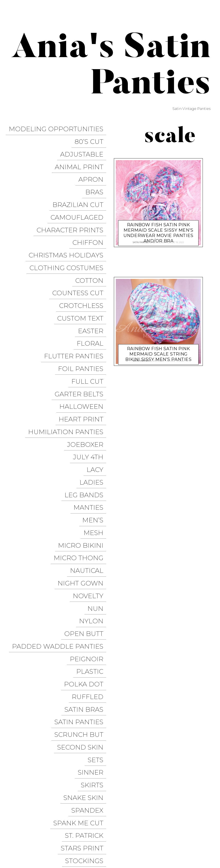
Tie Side (93, 709)
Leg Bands (87, 395)
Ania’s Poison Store (154, 816)
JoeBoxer (88, 358)
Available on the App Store (183, 855)
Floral (93, 284)
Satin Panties (82, 561)
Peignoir (89, 515)
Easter (93, 275)
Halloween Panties (151, 839)
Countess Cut (81, 247)
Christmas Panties (192, 839)
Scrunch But (82, 571)
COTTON (92, 238)
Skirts (95, 607)
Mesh (96, 423)
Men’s (96, 414)
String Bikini (83, 681)
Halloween (84, 331)
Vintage (92, 746)
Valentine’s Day (77, 727)
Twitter (202, 824)
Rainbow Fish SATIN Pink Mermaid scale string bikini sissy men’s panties (158, 350)
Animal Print (82, 155)
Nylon (94, 487)
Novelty (91, 469)
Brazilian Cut (81, 183)
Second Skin (83, 580)
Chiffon (91, 211)
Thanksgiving (81, 691)
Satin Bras (87, 552)
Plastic (93, 524)
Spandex (90, 626)
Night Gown (83, 460)
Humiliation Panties (69, 349)
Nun (98, 478)
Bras (97, 174)
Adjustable (85, 146)
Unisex (94, 718)
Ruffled (90, 543)
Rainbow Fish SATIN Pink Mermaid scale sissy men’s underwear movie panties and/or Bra (158, 228)
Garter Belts (82, 321)
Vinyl (96, 755)
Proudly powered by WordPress (32, 836)
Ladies (94, 386)
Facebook (180, 824)
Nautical (89, 451)
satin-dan (158, 241)
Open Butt (87, 497)
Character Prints (73, 201)
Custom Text (83, 266)
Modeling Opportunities (59, 127)
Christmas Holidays (69, 220)
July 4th (91, 367)
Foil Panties (83, 303)
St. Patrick (87, 644)
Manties (91, 404)
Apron (94, 164)
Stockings (87, 663)
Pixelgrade (98, 836)
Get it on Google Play (189, 847)
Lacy (98, 377)
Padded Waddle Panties (60, 506)
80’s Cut (92, 137)
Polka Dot (86, 534)
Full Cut (90, 312)
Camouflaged (80, 192)
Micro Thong (81, 441)
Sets (98, 589)
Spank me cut (81, 635)
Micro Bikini (83, 432)
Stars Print (85, 654)
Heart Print (84, 340)
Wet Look (88, 764)
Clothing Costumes (69, 229)
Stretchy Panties (74, 672)
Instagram (147, 832)
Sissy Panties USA (193, 816)
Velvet (94, 737)
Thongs (92, 700)
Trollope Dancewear (145, 824)
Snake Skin (86, 617)
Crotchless (84, 257)
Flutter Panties (76, 294)
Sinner (93, 598)
